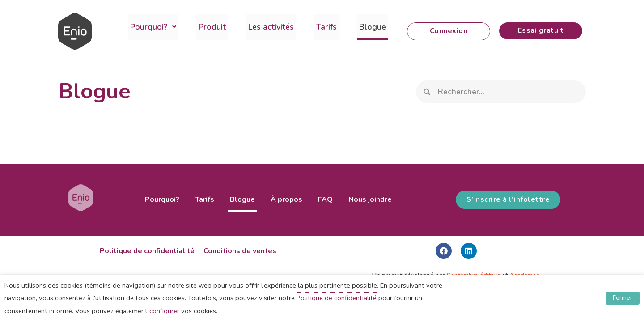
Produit (205, 27)
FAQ (319, 199)
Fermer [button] (623, 298)
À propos (284, 199)
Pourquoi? (151, 27)
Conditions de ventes (240, 251)
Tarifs (311, 27)
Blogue (352, 27)
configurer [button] (164, 311)
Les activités (260, 27)
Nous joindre (359, 199)
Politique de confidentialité (147, 251)
